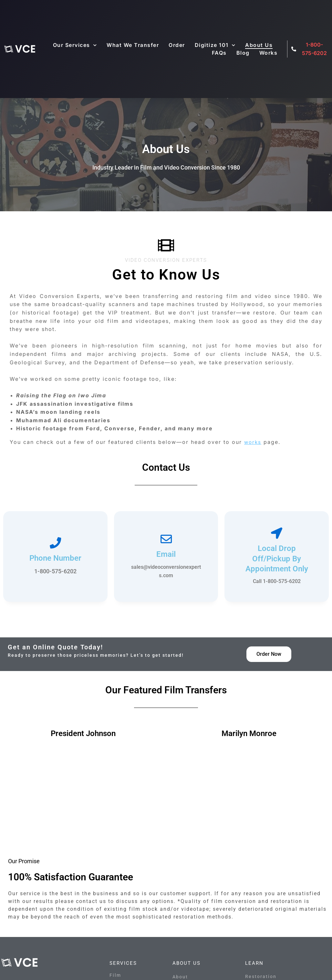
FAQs (219, 53)
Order (177, 45)
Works (269, 53)
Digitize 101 (215, 45)
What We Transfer (133, 45)
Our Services (75, 45)
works (253, 442)
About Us (259, 45)
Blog (243, 53)
